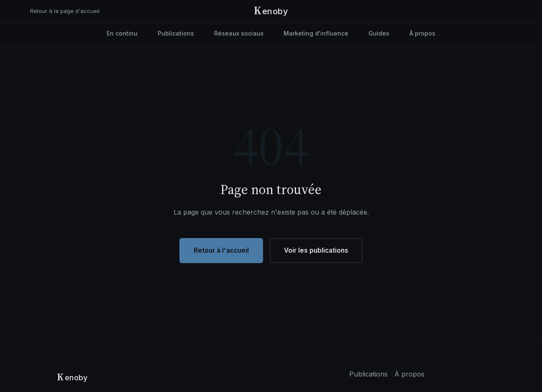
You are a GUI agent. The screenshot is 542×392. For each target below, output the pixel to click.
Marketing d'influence (316, 33)
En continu (122, 33)
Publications (176, 33)
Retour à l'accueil (221, 250)
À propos (422, 33)
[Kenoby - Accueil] (271, 11)
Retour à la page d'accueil (65, 11)
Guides (379, 33)
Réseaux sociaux (239, 33)
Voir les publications (316, 250)
